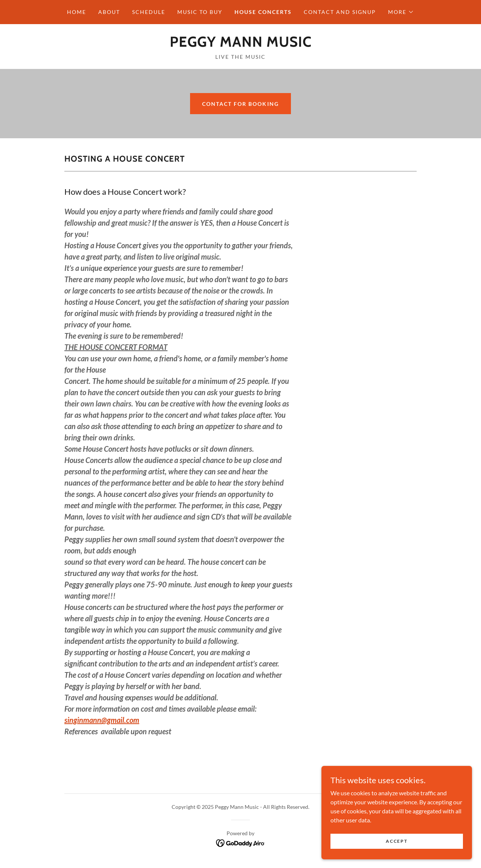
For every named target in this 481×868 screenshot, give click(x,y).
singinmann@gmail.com (102, 720)
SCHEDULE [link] (149, 12)
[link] (241, 44)
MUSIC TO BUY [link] (200, 12)
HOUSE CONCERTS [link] (263, 12)
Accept (397, 841)
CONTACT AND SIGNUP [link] (340, 12)
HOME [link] (77, 12)
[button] (401, 12)
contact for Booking (240, 104)
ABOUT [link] (109, 12)
